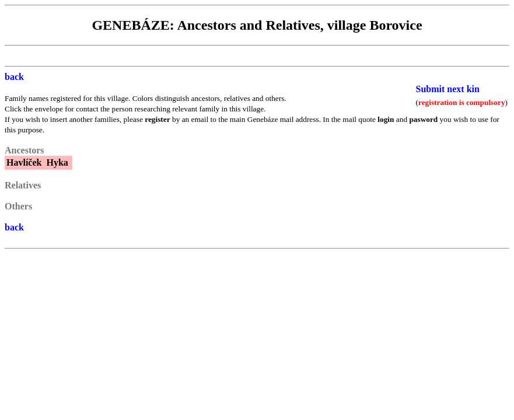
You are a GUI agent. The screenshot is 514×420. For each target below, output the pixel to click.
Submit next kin (448, 89)
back (14, 77)
